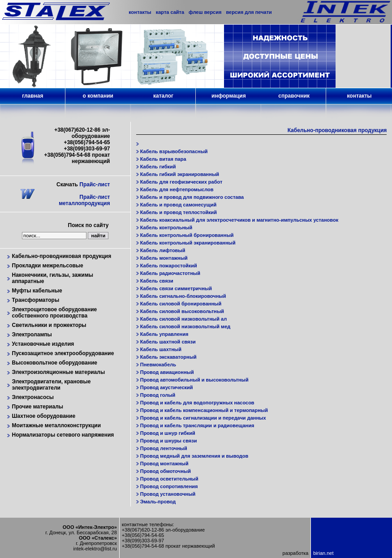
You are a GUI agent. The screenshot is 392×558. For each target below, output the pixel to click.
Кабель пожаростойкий (169, 266)
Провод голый (158, 395)
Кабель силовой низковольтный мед (185, 326)
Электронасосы (33, 397)
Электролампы (32, 335)
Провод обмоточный (166, 471)
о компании (98, 96)
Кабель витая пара (163, 159)
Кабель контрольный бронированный (187, 235)
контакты (360, 96)
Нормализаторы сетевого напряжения (63, 435)
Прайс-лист (95, 185)
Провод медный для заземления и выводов (194, 456)
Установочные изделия (43, 344)
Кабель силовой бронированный (181, 304)
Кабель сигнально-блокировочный (183, 296)
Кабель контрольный (166, 227)
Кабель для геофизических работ (181, 182)
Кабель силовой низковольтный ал (183, 319)
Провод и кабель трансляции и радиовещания (197, 425)
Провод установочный (168, 494)
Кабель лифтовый (163, 250)
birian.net (323, 553)
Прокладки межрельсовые (48, 266)
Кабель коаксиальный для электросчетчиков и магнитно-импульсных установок (239, 220)
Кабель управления (164, 334)
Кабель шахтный (161, 349)
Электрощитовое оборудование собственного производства (55, 313)
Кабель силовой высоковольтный (182, 311)
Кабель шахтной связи (168, 342)
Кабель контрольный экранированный (188, 243)
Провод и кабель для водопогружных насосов (197, 403)
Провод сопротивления (169, 486)
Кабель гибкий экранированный (180, 174)
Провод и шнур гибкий (168, 433)
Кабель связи (157, 281)
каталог (163, 96)
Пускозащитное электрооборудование (63, 353)
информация (229, 96)
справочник (294, 96)
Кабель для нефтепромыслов (177, 189)
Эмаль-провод (158, 502)
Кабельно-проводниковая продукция (62, 256)
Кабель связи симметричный (176, 288)
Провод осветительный (169, 479)
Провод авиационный (167, 372)
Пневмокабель (158, 365)
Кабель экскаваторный (168, 357)
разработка (296, 553)
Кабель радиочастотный (170, 273)
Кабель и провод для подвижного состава (192, 197)
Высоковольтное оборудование (55, 363)
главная (32, 96)
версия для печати (249, 12)
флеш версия (205, 12)
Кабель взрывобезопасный (174, 151)
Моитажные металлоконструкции (57, 425)
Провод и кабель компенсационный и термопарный (204, 410)
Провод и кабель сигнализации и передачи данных (203, 418)
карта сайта (170, 12)
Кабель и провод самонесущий (179, 205)
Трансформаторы (36, 300)
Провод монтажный (164, 464)
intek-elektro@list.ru (95, 549)
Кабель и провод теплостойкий (179, 212)
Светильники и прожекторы (49, 325)
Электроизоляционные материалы (59, 372)
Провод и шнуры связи (169, 441)
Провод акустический (167, 387)
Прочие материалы (38, 407)
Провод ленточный (164, 448)
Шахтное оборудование (44, 416)
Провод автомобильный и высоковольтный (194, 380)
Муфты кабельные (37, 291)
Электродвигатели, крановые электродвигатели (52, 385)
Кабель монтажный (164, 258)
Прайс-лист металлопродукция (84, 200)
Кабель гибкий (158, 167)
